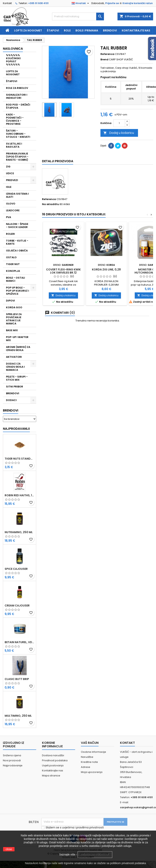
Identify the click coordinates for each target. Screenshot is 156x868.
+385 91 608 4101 (38, 3)
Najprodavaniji (16, 429)
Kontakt (7, 3)
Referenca (107, 54)
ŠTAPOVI (12, 81)
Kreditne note (89, 762)
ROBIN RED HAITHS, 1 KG (20, 495)
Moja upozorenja (92, 772)
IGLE (9, 187)
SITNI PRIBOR (15, 387)
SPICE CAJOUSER (16, 569)
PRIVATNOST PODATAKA (95, 855)
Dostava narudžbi (53, 755)
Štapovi (53, 30)
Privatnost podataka (55, 760)
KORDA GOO (14, 307)
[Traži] (78, 16)
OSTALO (11, 257)
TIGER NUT (13, 264)
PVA (9, 217)
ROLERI (10, 234)
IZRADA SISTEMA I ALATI (17, 195)
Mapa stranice (51, 776)
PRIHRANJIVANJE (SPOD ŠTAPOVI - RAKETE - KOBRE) (17, 157)
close (9, 849)
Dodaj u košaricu (119, 133)
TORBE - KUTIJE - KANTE (17, 242)
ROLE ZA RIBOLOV (17, 88)
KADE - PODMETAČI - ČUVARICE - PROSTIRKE (15, 119)
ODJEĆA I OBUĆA (17, 251)
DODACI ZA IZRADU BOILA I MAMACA (15, 367)
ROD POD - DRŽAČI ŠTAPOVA (18, 106)
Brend (104, 60)
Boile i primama (87, 30)
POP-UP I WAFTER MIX (17, 339)
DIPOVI (10, 301)
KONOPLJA (13, 271)
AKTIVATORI (14, 357)
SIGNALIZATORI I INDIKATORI (17, 96)
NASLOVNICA (13, 49)
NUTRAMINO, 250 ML (19, 532)
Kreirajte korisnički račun (138, 3)
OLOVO (11, 204)
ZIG (8, 167)
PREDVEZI (12, 180)
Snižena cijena (12, 755)
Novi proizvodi (12, 760)
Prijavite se (112, 3)
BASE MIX (12, 330)
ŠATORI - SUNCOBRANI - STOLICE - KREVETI (18, 134)
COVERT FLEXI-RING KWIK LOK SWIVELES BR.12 (63, 271)
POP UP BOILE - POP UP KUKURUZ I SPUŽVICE (18, 291)
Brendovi (110, 30)
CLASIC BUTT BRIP (17, 679)
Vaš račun (90, 743)
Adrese (86, 767)
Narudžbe (87, 757)
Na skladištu (51, 204)
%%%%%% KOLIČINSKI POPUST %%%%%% (13, 60)
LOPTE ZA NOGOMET (13, 73)
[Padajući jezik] (81, 3)
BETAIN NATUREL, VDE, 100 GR (20, 642)
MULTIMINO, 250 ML (18, 716)
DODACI (11, 400)
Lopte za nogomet (28, 30)
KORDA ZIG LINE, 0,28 (106, 269)
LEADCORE (13, 210)
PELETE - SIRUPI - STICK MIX (17, 378)
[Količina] (119, 123)
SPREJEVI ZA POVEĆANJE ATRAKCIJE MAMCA (14, 319)
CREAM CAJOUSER (17, 606)
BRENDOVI (13, 393)
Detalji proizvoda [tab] (58, 161)
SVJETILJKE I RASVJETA (14, 145)
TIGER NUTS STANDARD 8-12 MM (20, 459)
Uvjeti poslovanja (53, 765)
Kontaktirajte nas (136, 30)
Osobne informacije (93, 752)
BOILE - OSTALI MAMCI (15, 279)
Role (67, 30)
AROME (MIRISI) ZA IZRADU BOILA (18, 349)
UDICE (10, 173)
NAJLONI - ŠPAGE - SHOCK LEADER (17, 226)
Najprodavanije (13, 765)
